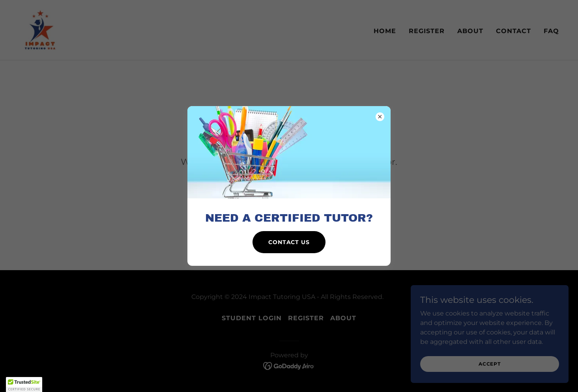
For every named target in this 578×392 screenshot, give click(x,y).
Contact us (289, 242)
